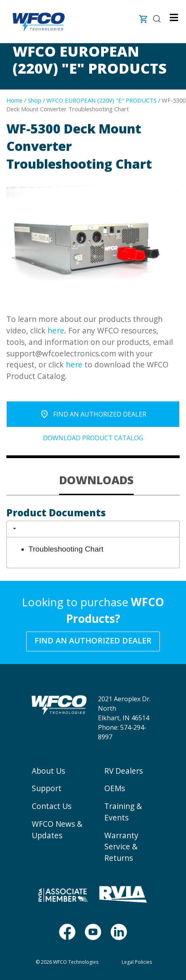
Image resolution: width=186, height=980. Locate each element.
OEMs (115, 788)
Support (47, 788)
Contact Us (52, 806)
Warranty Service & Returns (121, 847)
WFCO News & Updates (57, 830)
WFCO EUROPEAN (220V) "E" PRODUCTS (102, 100)
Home (14, 100)
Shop (35, 100)
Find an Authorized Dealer (93, 640)
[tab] (96, 480)
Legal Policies (137, 962)
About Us (48, 771)
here (56, 330)
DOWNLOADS (96, 480)
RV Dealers (124, 771)
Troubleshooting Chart (66, 549)
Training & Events (123, 812)
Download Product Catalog (93, 438)
